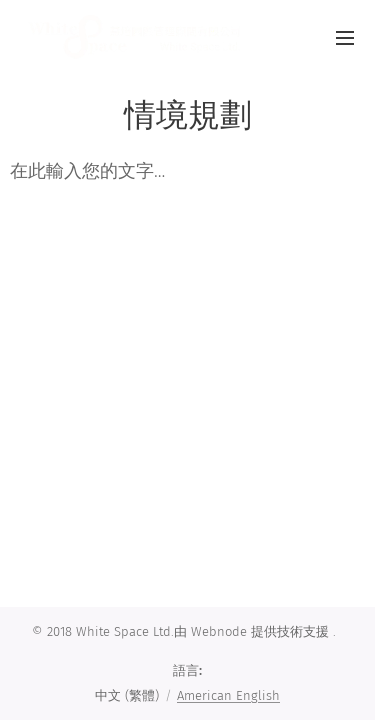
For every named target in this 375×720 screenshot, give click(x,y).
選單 (345, 38)
